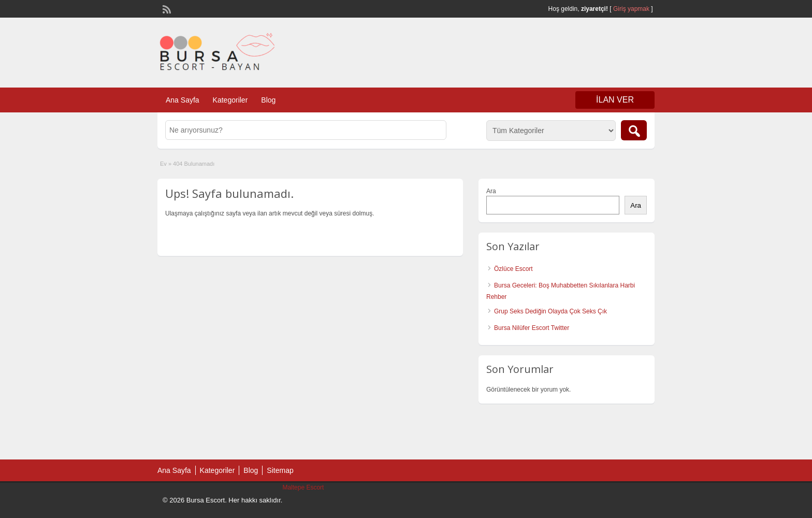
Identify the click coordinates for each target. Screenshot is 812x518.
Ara (491, 191)
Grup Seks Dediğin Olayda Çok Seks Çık (550, 311)
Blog (268, 100)
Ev (163, 164)
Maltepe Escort (303, 487)
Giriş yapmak (631, 9)
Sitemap (280, 470)
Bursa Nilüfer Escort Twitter (532, 328)
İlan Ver (615, 100)
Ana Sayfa (183, 100)
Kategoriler (230, 100)
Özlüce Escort (513, 269)
